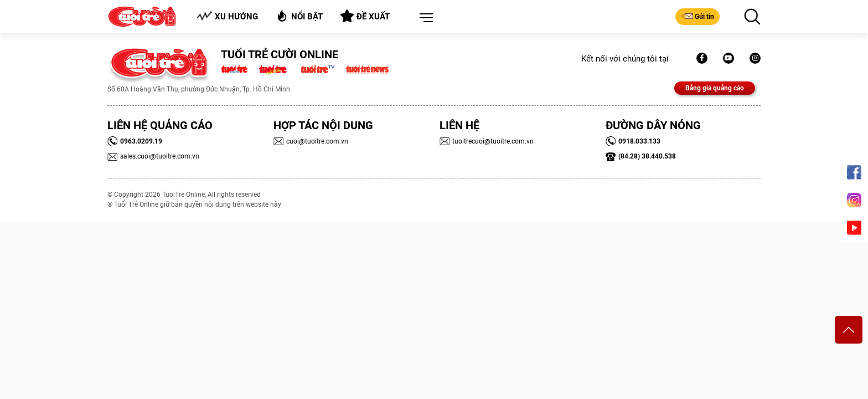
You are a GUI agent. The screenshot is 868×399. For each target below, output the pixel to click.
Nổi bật (299, 16)
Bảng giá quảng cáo (715, 88)
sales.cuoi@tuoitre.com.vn (153, 156)
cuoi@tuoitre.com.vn (311, 141)
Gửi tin (697, 16)
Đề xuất (365, 16)
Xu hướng (227, 16)
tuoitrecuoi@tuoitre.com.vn (487, 141)
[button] (424, 18)
